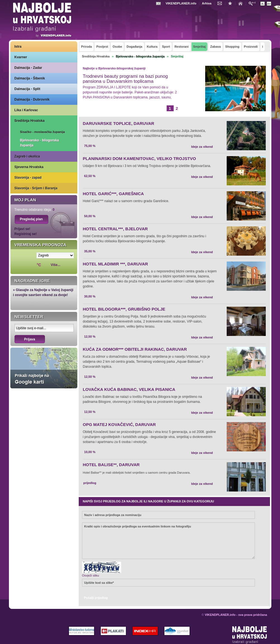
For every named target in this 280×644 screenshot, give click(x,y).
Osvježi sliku (91, 575)
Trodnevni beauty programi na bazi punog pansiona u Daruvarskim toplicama (125, 79)
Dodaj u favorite (231, 3)
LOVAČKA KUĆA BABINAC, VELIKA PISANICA (129, 389)
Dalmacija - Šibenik (30, 78)
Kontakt (221, 3)
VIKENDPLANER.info (181, 3)
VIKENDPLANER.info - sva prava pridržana (236, 615)
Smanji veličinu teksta (263, 4)
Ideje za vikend (202, 147)
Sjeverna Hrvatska (29, 167)
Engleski (159, 3)
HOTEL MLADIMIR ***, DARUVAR (116, 264)
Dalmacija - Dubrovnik (32, 100)
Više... (56, 265)
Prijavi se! (22, 229)
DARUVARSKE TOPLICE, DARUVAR (119, 123)
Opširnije (95, 108)
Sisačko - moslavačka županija (43, 132)
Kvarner (21, 57)
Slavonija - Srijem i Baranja (36, 188)
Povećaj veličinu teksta (269, 4)
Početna (242, 3)
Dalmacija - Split (27, 89)
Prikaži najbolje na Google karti (44, 368)
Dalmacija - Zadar (28, 68)
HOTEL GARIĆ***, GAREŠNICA (113, 194)
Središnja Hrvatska (30, 121)
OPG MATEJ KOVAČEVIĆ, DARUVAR (119, 424)
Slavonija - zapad (28, 178)
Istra (18, 47)
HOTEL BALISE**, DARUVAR (111, 465)
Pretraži (253, 3)
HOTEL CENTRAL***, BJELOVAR (115, 229)
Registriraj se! (26, 234)
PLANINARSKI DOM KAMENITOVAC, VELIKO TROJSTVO (139, 158)
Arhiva (207, 3)
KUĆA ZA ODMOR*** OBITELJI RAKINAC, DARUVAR (135, 349)
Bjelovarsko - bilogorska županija (40, 143)
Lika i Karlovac (26, 110)
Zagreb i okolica (27, 156)
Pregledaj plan (31, 219)
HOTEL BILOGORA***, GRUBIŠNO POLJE (124, 309)
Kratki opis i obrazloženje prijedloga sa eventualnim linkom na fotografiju (168, 541)
